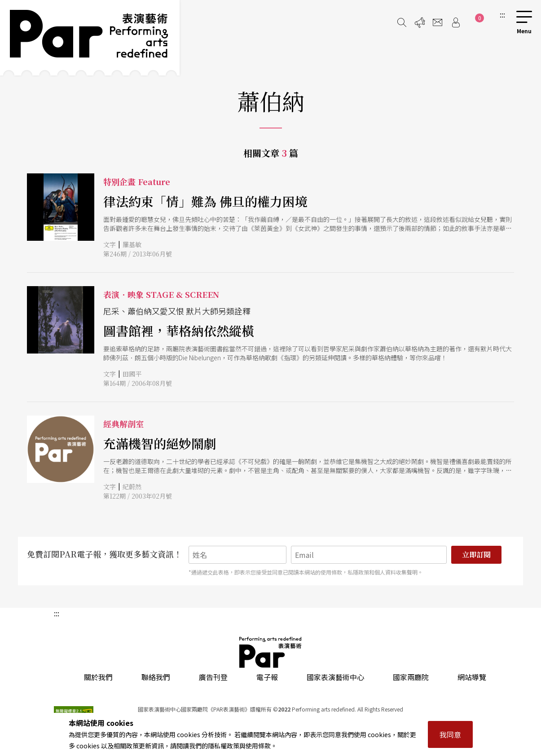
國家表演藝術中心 (335, 677)
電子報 (267, 677)
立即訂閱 (476, 555)
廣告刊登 (213, 677)
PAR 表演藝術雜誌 (271, 652)
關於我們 (98, 677)
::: (502, 14)
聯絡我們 (156, 677)
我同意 (450, 734)
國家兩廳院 (411, 677)
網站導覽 (472, 677)
